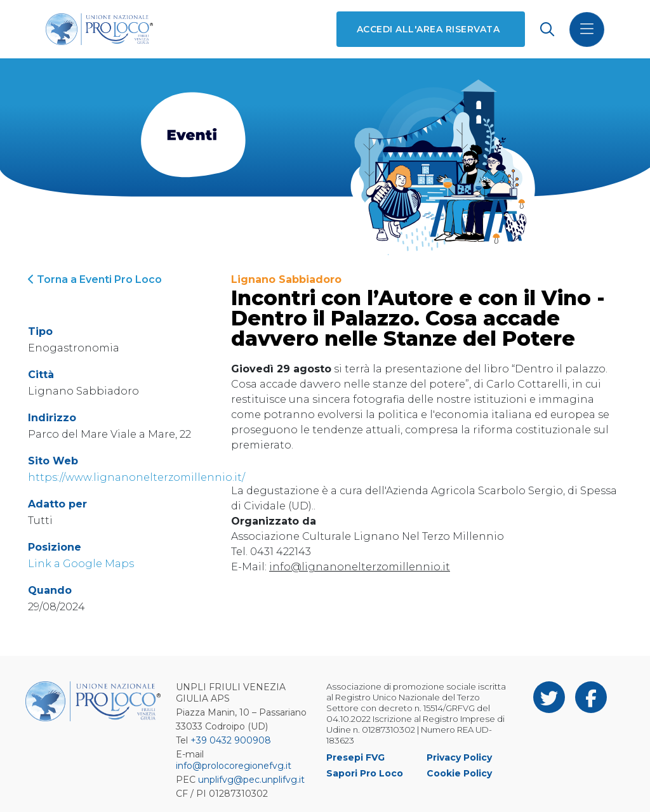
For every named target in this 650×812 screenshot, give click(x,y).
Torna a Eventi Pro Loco (95, 279)
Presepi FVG (355, 757)
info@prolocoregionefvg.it (234, 766)
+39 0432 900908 (231, 740)
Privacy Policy (459, 757)
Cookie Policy (459, 773)
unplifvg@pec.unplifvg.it (251, 780)
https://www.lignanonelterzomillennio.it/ (136, 477)
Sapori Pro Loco (365, 773)
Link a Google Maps (81, 564)
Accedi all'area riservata (428, 29)
